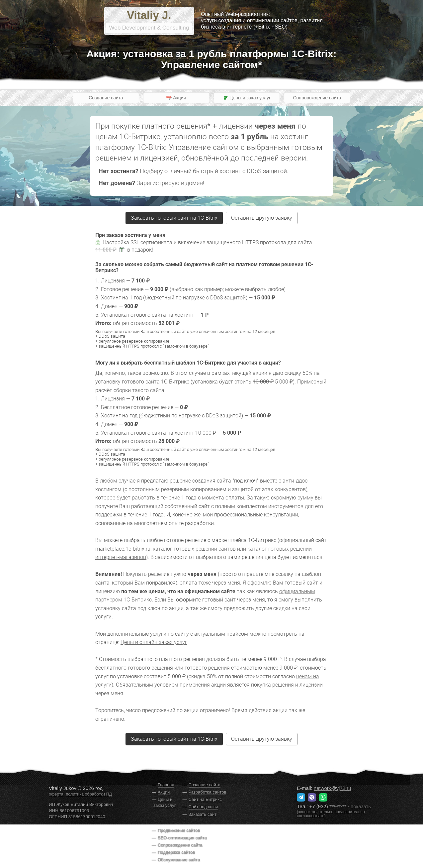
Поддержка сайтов (176, 852)
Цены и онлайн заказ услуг (154, 642)
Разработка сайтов (208, 792)
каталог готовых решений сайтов (194, 549)
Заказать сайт (203, 814)
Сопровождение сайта (317, 98)
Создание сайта (106, 98)
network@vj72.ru (333, 788)
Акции (164, 792)
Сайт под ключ (203, 807)
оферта (56, 794)
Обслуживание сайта (179, 860)
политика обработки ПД (89, 794)
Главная (166, 785)
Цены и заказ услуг (165, 802)
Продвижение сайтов (179, 830)
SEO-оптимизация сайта (182, 838)
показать (361, 806)
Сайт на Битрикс (205, 799)
